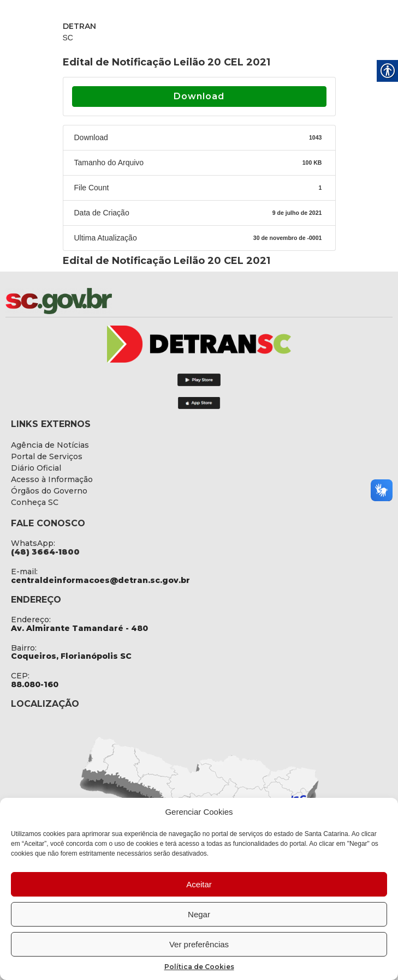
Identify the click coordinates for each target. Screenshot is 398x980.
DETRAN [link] (79, 26)
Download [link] (199, 96)
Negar (199, 914)
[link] (87, 301)
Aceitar (199, 884)
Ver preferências (199, 944)
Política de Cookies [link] (199, 967)
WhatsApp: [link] (33, 543)
